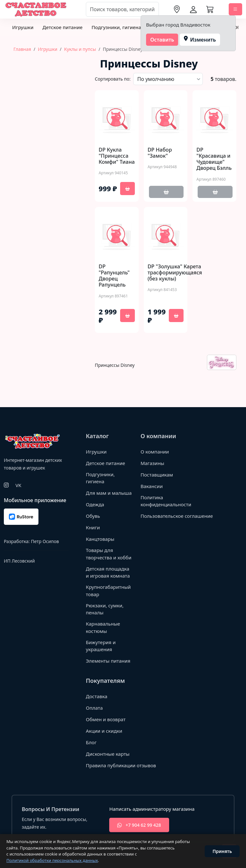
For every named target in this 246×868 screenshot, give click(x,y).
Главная (22, 49)
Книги (93, 527)
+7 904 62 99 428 (139, 825)
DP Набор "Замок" (160, 153)
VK (18, 485)
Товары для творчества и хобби (109, 554)
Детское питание (62, 27)
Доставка (97, 696)
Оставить (162, 40)
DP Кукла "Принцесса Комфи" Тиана (117, 156)
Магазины (152, 463)
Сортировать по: (113, 79)
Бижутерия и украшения (101, 646)
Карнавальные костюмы (103, 627)
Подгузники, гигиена (116, 27)
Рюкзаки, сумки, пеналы (105, 609)
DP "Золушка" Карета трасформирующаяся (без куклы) (175, 273)
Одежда (95, 504)
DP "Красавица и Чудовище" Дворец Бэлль (214, 159)
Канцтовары (100, 539)
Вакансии (152, 486)
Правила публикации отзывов (121, 765)
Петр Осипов (45, 541)
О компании (155, 452)
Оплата (94, 708)
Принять (222, 851)
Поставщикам (157, 475)
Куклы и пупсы (80, 49)
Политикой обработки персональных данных (52, 860)
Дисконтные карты (108, 754)
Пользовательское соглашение (177, 516)
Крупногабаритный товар (108, 591)
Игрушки (23, 27)
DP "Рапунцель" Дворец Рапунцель (114, 276)
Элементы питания (108, 661)
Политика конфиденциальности (166, 501)
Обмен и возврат (106, 719)
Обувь (93, 516)
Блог (91, 742)
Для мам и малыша (109, 493)
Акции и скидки (104, 731)
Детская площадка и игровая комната (108, 572)
